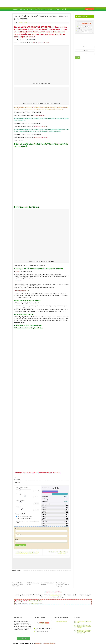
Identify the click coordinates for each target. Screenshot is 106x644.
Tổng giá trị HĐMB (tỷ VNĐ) (22, 488)
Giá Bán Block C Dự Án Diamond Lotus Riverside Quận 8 (58, 551)
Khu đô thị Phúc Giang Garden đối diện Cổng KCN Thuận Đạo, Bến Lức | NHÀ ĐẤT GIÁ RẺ (27, 551)
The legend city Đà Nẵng (35, 600)
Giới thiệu (23, 9)
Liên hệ (64, 9)
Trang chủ (15, 9)
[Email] (41, 540)
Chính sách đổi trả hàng (50, 642)
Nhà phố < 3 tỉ (48, 9)
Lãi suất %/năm (20, 507)
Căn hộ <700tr (39, 9)
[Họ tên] (41, 529)
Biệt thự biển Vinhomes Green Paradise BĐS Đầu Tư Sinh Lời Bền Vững (84, 625)
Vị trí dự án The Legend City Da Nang (84, 620)
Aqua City (35, 602)
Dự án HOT (30, 9)
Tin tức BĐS (57, 9)
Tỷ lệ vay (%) (19, 494)
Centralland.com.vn (61, 620)
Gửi (78, 58)
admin (26, 22)
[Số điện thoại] (41, 535)
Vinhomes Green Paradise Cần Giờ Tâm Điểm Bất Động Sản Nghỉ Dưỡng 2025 (84, 630)
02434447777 (90, 9)
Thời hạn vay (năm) (20, 501)
